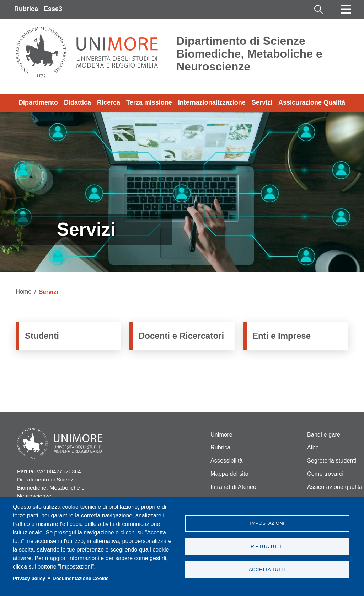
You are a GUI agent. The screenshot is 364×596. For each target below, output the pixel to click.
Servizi (262, 102)
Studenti (42, 336)
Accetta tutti (267, 569)
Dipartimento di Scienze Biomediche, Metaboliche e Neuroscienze (249, 54)
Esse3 (53, 9)
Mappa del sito (229, 474)
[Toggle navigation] (346, 9)
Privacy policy (29, 578)
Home (24, 292)
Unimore (221, 435)
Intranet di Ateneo (233, 487)
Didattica (77, 102)
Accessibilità (227, 461)
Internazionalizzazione (212, 102)
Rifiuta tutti (267, 546)
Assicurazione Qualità (312, 102)
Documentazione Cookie (81, 578)
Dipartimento (38, 102)
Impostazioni (267, 523)
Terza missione (149, 102)
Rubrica (26, 9)
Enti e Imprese (282, 336)
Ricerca (109, 102)
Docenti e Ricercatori (181, 336)
